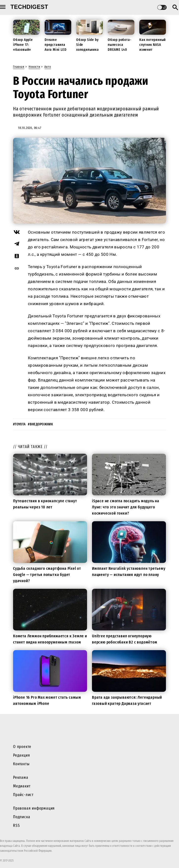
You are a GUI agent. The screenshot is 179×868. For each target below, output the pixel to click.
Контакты (21, 764)
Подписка (22, 817)
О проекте (22, 747)
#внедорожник (40, 424)
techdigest (29, 7)
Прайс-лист (23, 795)
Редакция (21, 755)
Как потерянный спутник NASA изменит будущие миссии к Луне (152, 50)
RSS (16, 825)
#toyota (19, 424)
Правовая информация (34, 808)
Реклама (21, 777)
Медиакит (22, 786)
